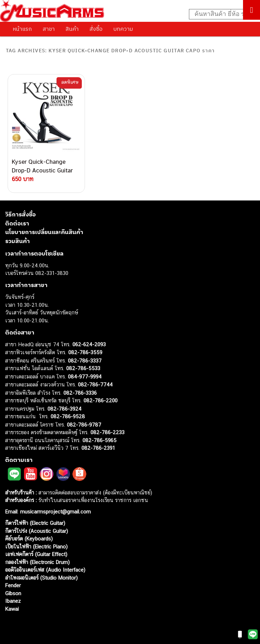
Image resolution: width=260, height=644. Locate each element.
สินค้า (72, 29)
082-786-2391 (98, 448)
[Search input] (221, 14)
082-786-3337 (85, 361)
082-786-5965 (99, 440)
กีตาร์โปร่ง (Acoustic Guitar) (37, 531)
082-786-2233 (107, 432)
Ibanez (13, 601)
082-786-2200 (101, 400)
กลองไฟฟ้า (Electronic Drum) (37, 562)
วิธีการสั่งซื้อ (20, 214)
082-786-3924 (64, 409)
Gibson (13, 593)
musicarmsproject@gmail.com (55, 512)
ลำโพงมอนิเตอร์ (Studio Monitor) (41, 578)
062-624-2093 (89, 344)
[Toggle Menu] (252, 10)
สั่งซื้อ (96, 29)
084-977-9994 (85, 377)
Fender (13, 585)
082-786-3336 (80, 393)
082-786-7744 (95, 384)
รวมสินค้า (18, 241)
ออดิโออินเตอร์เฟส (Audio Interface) (45, 570)
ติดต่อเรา (17, 223)
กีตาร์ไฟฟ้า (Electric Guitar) (35, 523)
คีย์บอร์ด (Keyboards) (29, 539)
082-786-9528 (68, 416)
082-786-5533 (83, 368)
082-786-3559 (85, 352)
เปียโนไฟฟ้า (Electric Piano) (36, 547)
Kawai (12, 609)
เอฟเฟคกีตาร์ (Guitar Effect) (36, 554)
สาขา (49, 29)
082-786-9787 (84, 425)
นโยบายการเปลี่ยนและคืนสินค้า (44, 232)
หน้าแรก (22, 29)
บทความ (123, 29)
